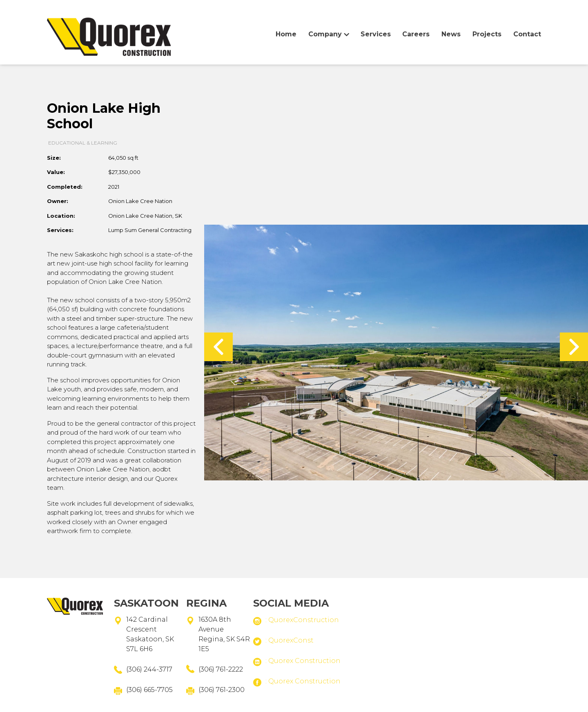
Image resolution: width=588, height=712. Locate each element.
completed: (65, 187)
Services (376, 34)
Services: (60, 230)
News (451, 34)
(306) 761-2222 (221, 669)
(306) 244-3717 (149, 669)
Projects (487, 34)
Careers (416, 34)
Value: (56, 172)
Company (325, 34)
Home (109, 41)
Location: (61, 216)
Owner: (58, 201)
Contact (527, 34)
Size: (54, 158)
